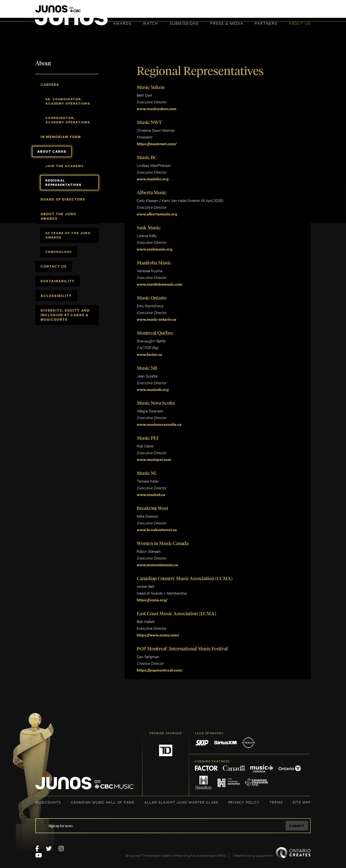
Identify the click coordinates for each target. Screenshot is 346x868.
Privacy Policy (244, 798)
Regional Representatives (63, 182)
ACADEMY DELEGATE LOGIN (288, 11)
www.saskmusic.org (154, 248)
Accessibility (56, 296)
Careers (50, 85)
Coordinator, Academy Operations (68, 120)
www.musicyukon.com (157, 109)
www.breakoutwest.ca (157, 527)
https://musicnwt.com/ (157, 144)
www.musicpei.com (154, 457)
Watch (151, 23)
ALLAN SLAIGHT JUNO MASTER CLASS (181, 798)
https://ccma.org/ (152, 597)
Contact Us (54, 266)
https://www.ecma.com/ (158, 632)
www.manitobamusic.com (160, 283)
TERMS (276, 798)
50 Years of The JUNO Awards (68, 235)
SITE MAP (302, 798)
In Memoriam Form (61, 137)
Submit (297, 822)
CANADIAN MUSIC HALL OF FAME (103, 798)
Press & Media (227, 23)
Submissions (184, 23)
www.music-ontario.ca (157, 318)
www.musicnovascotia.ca (159, 422)
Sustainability (58, 281)
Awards (122, 23)
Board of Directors (63, 199)
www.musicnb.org (153, 388)
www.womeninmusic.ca (157, 562)
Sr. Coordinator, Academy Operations (68, 101)
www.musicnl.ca (151, 492)
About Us (300, 23)
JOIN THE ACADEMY (244, 11)
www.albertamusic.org (157, 213)
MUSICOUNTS (48, 798)
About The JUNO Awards (58, 216)
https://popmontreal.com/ (160, 667)
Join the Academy (65, 166)
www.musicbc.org (153, 178)
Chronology (59, 252)
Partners (266, 23)
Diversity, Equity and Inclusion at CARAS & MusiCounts (65, 315)
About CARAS (52, 151)
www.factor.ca (149, 353)
